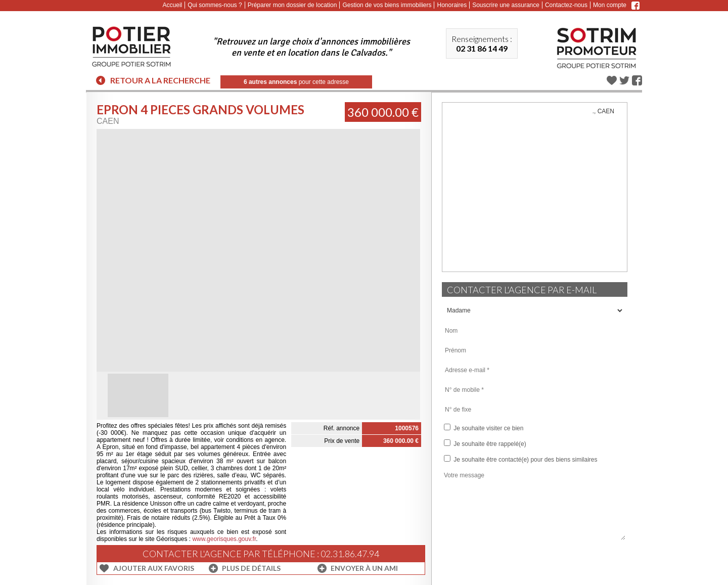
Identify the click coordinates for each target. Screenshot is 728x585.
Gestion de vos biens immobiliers (387, 5)
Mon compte (610, 5)
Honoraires (452, 5)
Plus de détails (251, 568)
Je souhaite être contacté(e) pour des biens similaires (520, 459)
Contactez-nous (566, 5)
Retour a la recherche (160, 80)
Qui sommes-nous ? (215, 5)
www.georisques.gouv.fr (224, 539)
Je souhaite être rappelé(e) (485, 443)
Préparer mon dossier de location (292, 5)
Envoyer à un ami (364, 568)
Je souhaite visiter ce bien (484, 428)
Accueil (173, 5)
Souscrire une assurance (506, 5)
